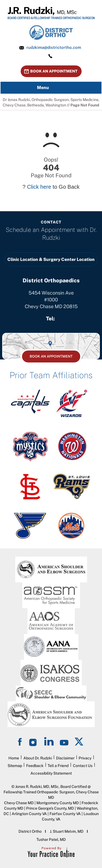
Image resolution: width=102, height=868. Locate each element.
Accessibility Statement (51, 773)
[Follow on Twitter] (79, 741)
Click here (39, 187)
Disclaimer (65, 758)
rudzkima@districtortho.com (54, 47)
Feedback (35, 766)
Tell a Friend (58, 766)
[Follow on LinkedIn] (49, 741)
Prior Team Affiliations (51, 375)
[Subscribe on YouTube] (64, 741)
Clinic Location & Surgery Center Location (51, 259)
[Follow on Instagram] (34, 741)
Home (14, 758)
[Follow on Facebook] (21, 741)
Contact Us (83, 766)
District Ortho (30, 831)
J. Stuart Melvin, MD (67, 831)
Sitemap (15, 766)
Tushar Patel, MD (51, 839)
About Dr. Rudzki (38, 758)
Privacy (85, 758)
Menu (50, 88)
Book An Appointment (54, 71)
